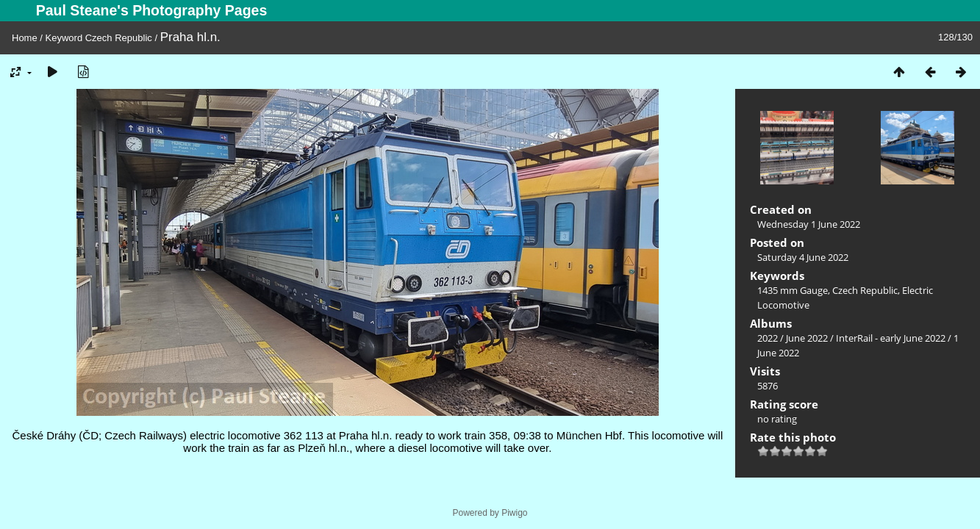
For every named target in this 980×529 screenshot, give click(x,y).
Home (25, 38)
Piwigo (514, 513)
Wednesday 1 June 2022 (809, 224)
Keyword (64, 38)
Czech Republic (119, 38)
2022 (768, 338)
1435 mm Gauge (793, 290)
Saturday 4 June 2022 (803, 257)
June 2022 (807, 338)
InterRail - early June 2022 (891, 338)
